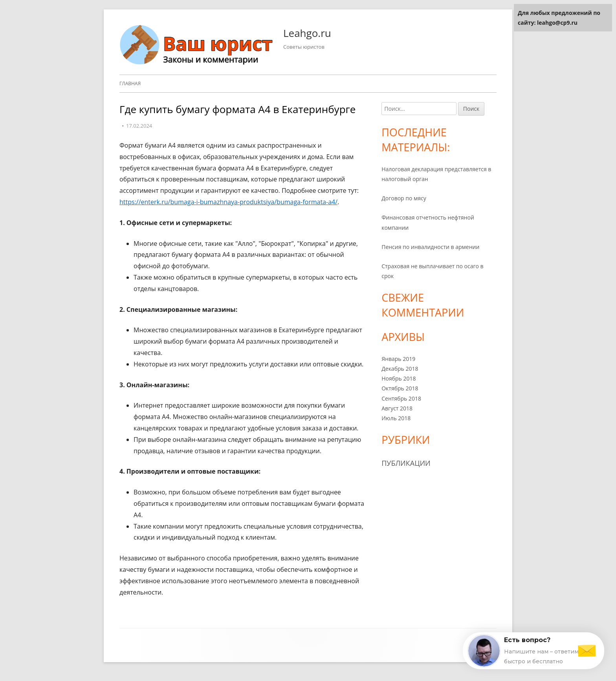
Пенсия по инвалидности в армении (430, 247)
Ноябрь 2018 (399, 378)
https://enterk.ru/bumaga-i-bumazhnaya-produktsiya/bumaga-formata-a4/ (228, 202)
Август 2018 (397, 408)
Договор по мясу (404, 198)
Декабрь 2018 (400, 369)
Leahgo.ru (307, 33)
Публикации (406, 463)
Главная (130, 83)
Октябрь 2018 (400, 388)
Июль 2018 (396, 418)
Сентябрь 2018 (401, 398)
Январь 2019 (398, 359)
